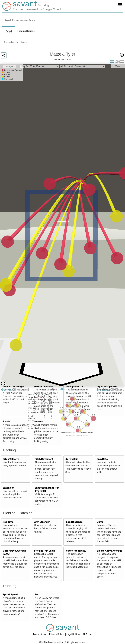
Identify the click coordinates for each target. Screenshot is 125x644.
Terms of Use (40, 634)
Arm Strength (42, 522)
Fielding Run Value (45, 551)
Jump (100, 522)
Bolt (37, 595)
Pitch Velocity (11, 459)
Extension (9, 488)
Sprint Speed (10, 595)
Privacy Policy (57, 634)
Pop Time (8, 522)
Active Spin (72, 459)
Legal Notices (74, 634)
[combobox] (63, 20)
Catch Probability (76, 551)
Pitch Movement (44, 459)
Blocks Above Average (109, 551)
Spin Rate (102, 459)
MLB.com (88, 634)
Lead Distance (74, 522)
